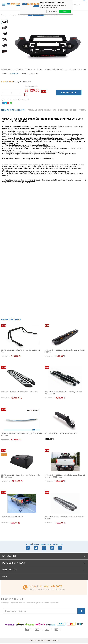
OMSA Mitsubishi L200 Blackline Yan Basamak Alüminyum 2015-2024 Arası (65, 518)
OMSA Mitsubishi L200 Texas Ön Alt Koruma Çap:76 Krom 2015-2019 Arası (22, 434)
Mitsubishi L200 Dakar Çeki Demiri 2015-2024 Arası (61, 433)
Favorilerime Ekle (9, 100)
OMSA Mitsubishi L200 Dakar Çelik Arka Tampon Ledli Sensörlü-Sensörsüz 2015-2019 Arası (65, 476)
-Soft (32, 641)
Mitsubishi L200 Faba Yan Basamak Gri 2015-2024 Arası (19, 392)
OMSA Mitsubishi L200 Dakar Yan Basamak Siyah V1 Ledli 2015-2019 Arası (65, 351)
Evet (65, 11)
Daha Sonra (52, 11)
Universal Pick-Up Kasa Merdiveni (12, 517)
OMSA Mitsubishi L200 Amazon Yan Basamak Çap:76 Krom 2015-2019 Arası (63, 393)
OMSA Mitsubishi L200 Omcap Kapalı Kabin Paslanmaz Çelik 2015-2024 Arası (20, 476)
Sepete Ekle (69, 93)
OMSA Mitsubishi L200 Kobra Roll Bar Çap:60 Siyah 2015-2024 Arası (21, 351)
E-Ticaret (37, 641)
